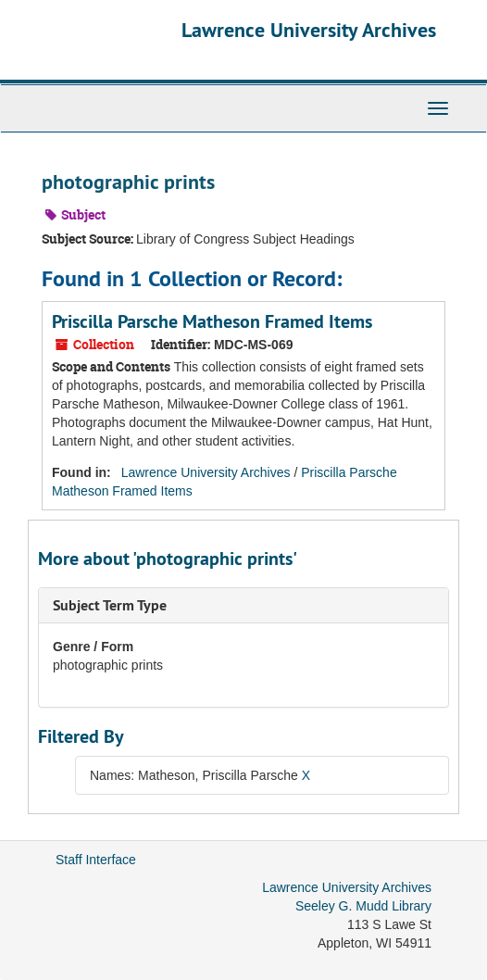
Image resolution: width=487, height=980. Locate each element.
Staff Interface (96, 860)
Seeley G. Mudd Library (363, 906)
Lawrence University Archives (309, 30)
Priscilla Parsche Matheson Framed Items (212, 321)
